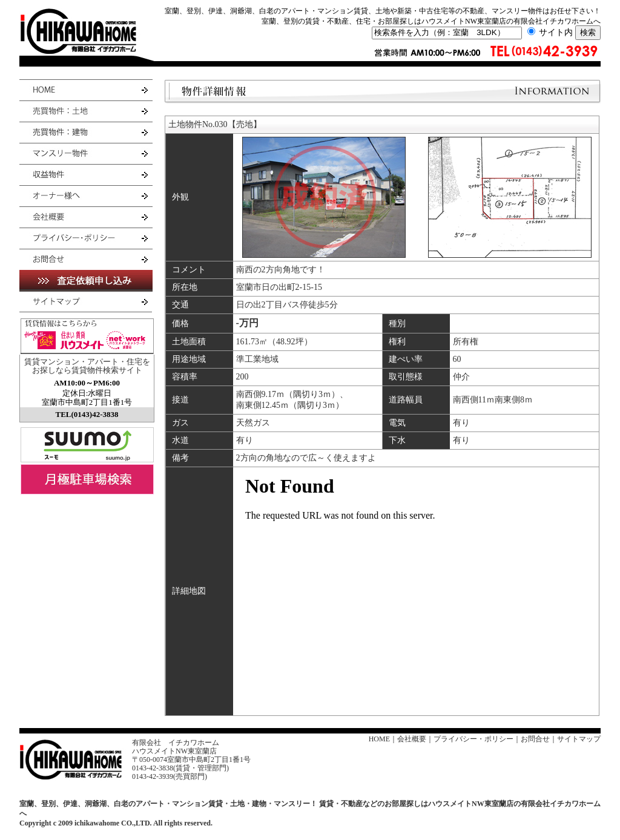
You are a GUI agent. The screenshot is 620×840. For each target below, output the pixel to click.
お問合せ (535, 739)
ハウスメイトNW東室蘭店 (174, 751)
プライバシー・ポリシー (473, 739)
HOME (379, 739)
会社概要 (412, 739)
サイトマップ (579, 739)
